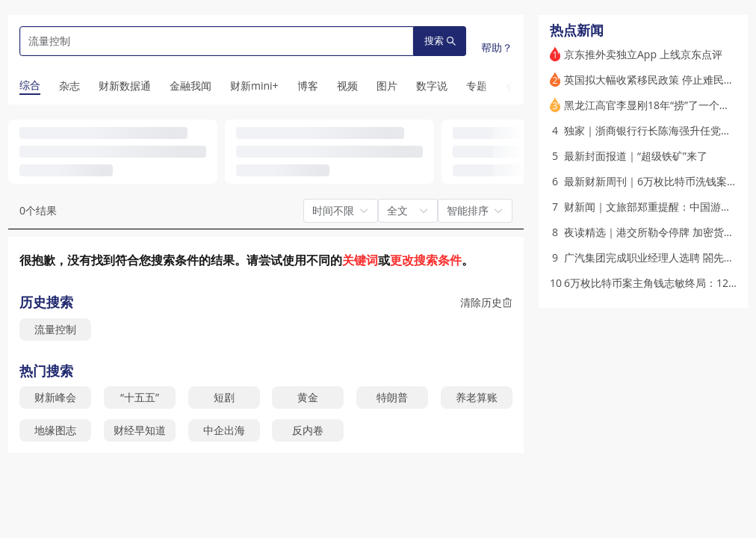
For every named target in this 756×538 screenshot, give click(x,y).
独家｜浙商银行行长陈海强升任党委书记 (658, 130)
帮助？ (497, 47)
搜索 (440, 41)
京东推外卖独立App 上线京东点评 (643, 54)
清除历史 (486, 302)
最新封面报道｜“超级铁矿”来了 (636, 156)
